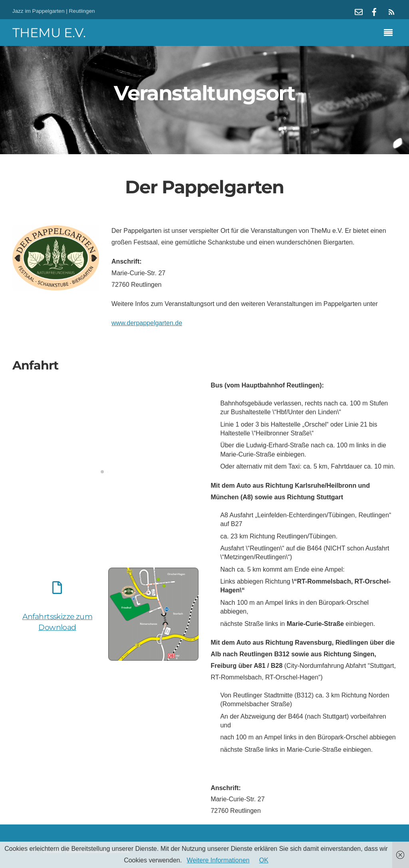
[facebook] (374, 11)
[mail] (359, 11)
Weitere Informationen (218, 860)
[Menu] (390, 34)
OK (264, 860)
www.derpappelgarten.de (147, 323)
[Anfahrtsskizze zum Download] (57, 589)
